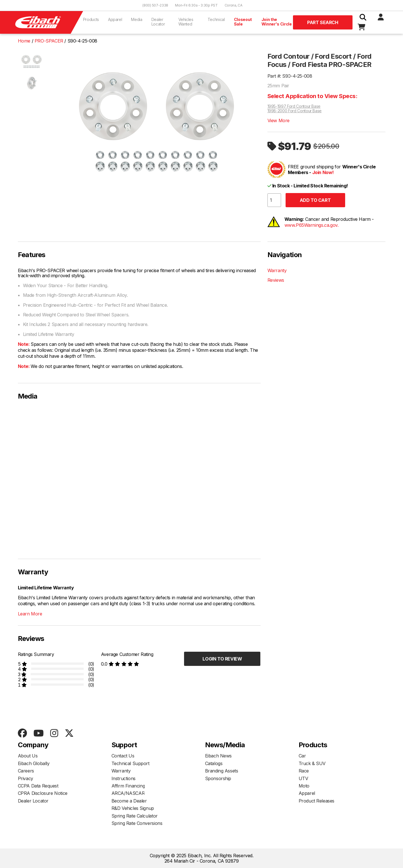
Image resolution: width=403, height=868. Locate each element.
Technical (216, 19)
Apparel (115, 19)
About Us (28, 756)
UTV (303, 778)
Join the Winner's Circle (277, 22)
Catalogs (214, 763)
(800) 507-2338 (155, 5)
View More (278, 120)
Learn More (30, 614)
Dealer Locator (158, 22)
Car (302, 756)
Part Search (323, 22)
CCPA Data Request (38, 786)
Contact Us (123, 756)
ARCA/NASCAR (128, 793)
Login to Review (222, 659)
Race (304, 771)
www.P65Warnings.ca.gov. (312, 225)
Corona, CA (234, 5)
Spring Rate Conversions (137, 823)
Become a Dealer (129, 801)
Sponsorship (218, 778)
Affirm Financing (128, 786)
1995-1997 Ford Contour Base (294, 106)
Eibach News (219, 756)
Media (137, 19)
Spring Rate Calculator (135, 816)
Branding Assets (222, 771)
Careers (26, 771)
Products (91, 19)
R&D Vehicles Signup (133, 808)
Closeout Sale (243, 22)
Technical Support (130, 763)
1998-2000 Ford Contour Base (295, 111)
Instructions (124, 778)
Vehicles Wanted (186, 22)
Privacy (26, 778)
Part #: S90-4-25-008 (290, 76)
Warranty (277, 270)
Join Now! (323, 172)
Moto (304, 786)
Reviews (276, 280)
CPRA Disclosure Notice (43, 793)
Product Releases (317, 801)
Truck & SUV (312, 763)
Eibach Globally (34, 763)
